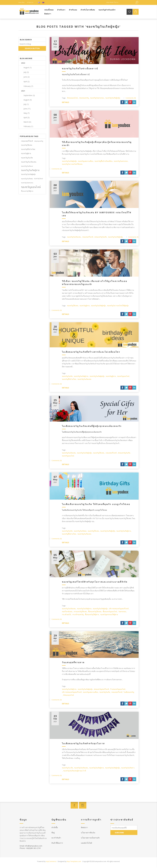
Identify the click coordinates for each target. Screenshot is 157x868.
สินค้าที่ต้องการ (57, 843)
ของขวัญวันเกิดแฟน (74, 237)
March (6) (27, 122)
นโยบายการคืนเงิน (88, 833)
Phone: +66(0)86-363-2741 (30, 848)
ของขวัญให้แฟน (73, 306)
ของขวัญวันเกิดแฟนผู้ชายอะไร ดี (75, 771)
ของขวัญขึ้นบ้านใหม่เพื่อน (104, 161)
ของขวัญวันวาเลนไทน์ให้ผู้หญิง (118, 306)
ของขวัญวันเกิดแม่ (27, 166)
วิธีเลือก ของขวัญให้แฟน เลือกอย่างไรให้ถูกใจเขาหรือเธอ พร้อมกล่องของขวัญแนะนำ (95, 283)
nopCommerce (51, 861)
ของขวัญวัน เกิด (67, 768)
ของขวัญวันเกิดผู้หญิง (113, 98)
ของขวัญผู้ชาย (85, 306)
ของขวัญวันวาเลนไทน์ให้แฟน (72, 164)
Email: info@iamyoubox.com (31, 846)
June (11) (27, 109)
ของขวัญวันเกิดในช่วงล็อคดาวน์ (80, 69)
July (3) (26, 72)
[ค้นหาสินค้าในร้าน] (120, 2)
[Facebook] (74, 805)
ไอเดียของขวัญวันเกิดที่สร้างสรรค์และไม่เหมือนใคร (91, 352)
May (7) (27, 113)
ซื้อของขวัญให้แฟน (95, 612)
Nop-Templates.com (74, 861)
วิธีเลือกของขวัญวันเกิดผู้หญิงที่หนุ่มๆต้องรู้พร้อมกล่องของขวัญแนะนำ (97, 144)
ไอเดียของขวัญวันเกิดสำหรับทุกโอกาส (83, 743)
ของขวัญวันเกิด (67, 376)
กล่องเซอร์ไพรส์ (88, 237)
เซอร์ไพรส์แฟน (67, 612)
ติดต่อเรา (84, 827)
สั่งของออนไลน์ (72, 98)
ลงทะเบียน (21, 2)
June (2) (27, 77)
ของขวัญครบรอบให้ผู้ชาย (109, 614)
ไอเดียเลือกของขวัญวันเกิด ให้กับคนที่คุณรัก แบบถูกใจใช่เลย (96, 504)
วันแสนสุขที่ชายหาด (73, 662)
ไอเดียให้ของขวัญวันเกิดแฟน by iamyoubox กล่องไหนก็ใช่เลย (97, 214)
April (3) (27, 117)
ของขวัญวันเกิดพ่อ (80, 531)
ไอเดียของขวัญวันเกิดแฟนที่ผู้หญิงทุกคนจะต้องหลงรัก (92, 426)
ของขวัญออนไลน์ (123, 376)
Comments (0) (131, 98)
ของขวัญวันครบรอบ (97, 98)
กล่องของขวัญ (84, 98)
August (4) (28, 100)
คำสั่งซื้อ (55, 827)
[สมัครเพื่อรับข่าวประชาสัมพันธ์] (124, 828)
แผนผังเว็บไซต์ (86, 843)
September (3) (29, 95)
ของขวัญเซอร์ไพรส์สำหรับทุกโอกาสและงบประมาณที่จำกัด (95, 582)
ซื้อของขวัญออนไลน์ (110, 612)
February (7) (28, 86)
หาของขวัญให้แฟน (80, 612)
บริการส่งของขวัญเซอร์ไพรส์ (119, 609)
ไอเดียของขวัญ (129, 692)
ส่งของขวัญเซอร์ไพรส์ (101, 689)
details (65, 102)
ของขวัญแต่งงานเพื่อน (86, 161)
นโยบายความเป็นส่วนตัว (90, 838)
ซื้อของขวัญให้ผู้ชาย (92, 614)
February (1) (28, 126)
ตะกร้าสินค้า (56, 838)
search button (32, 48)
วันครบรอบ (122, 612)
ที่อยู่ (53, 833)
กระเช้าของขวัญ (78, 614)
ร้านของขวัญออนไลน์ (118, 689)
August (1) (28, 67)
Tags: (64, 98)
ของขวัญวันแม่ (38, 179)
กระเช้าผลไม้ (66, 614)
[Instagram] (83, 805)
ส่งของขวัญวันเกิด (101, 237)
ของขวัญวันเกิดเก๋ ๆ (128, 768)
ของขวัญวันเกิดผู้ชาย (81, 376)
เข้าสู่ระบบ (30, 2)
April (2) (27, 81)
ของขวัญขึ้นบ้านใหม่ (69, 379)
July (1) (26, 104)
